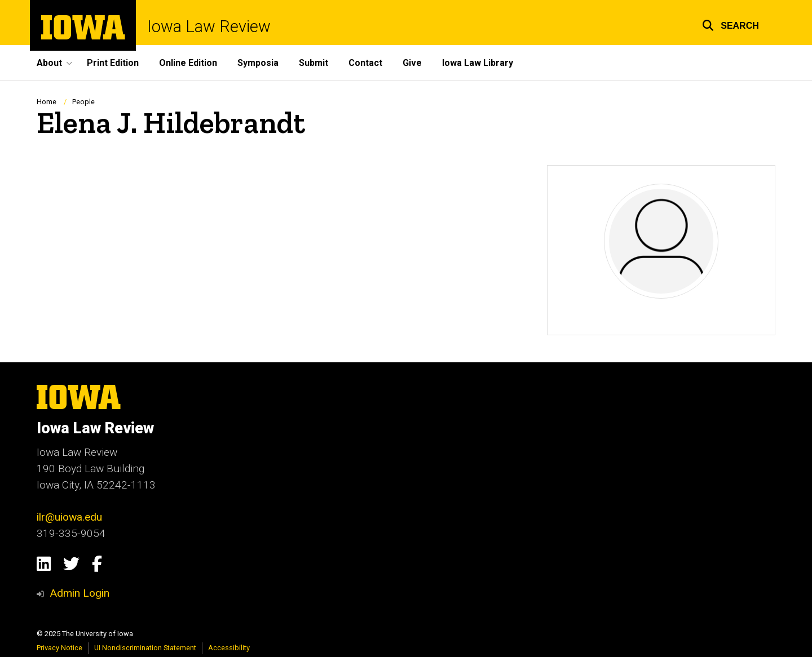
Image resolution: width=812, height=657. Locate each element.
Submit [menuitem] (314, 63)
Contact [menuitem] (365, 63)
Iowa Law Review (209, 27)
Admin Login (80, 593)
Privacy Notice (59, 648)
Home (47, 102)
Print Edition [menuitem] (113, 63)
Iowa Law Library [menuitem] (478, 63)
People (83, 102)
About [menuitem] (49, 63)
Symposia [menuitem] (258, 63)
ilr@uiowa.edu (69, 517)
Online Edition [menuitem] (188, 63)
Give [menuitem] (412, 63)
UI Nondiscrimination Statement (145, 648)
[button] (731, 24)
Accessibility (229, 648)
